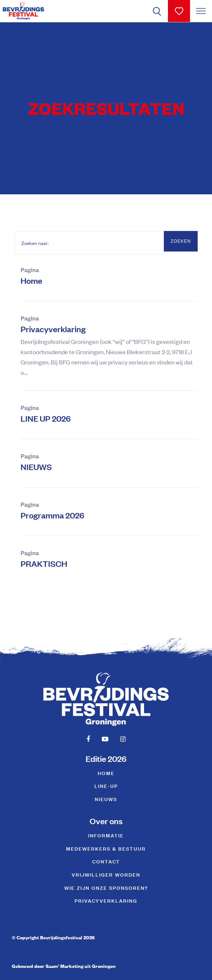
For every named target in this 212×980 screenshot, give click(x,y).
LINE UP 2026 (46, 418)
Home (31, 280)
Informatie (106, 835)
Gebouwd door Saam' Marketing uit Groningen (64, 966)
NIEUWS (36, 467)
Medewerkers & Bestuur (106, 848)
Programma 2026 (52, 515)
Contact (106, 861)
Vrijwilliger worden (106, 874)
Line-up (106, 786)
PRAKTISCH (44, 563)
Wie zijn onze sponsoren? (106, 887)
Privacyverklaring (53, 329)
